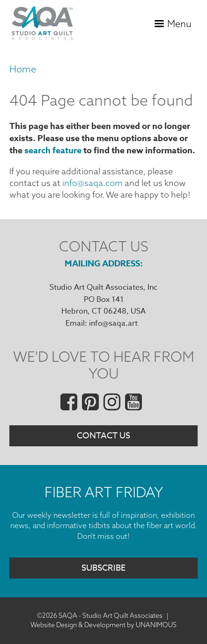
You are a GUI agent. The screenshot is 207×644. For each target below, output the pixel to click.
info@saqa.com (92, 183)
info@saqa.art (113, 323)
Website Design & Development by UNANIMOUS (103, 625)
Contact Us (103, 436)
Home (23, 69)
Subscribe (103, 568)
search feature (53, 150)
